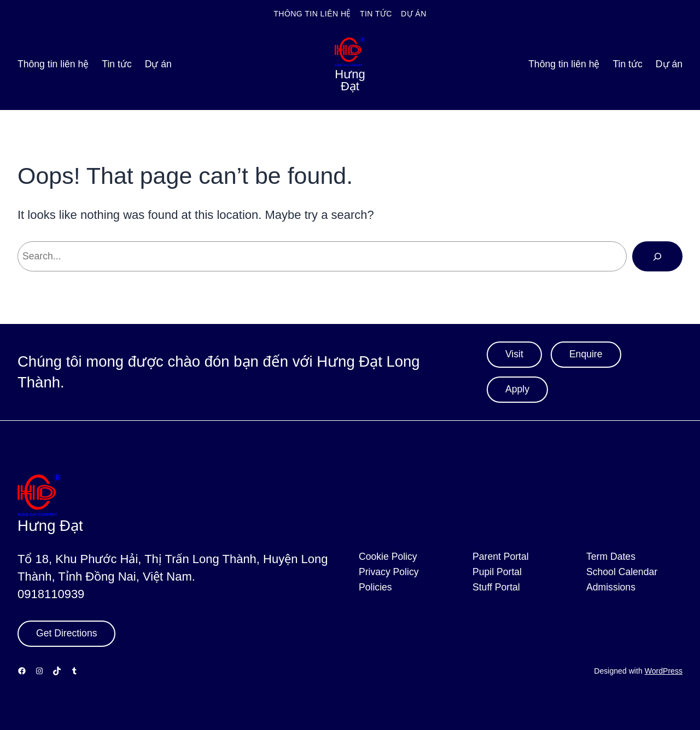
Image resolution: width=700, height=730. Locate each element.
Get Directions (66, 633)
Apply (517, 389)
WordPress (664, 671)
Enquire (586, 354)
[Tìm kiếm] (657, 256)
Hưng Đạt (350, 80)
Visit (514, 354)
